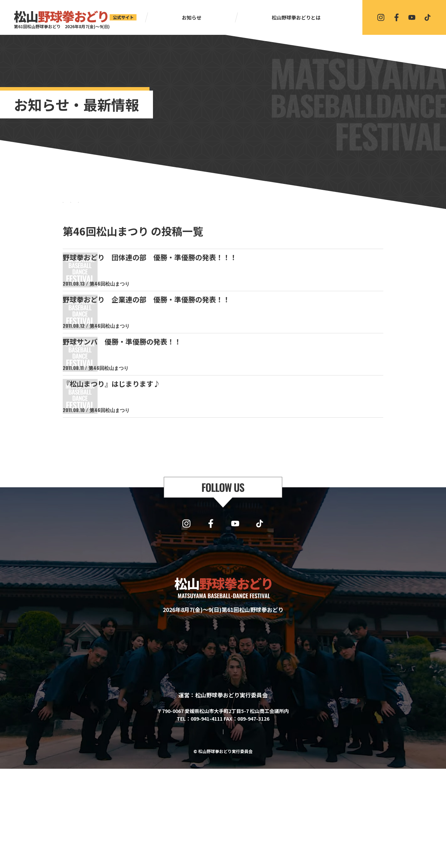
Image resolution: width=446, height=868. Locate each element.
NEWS (133, 209)
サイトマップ (195, 831)
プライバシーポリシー (241, 831)
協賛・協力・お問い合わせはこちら (223, 811)
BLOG (181, 209)
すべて (84, 209)
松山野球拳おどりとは (296, 17)
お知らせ (192, 17)
